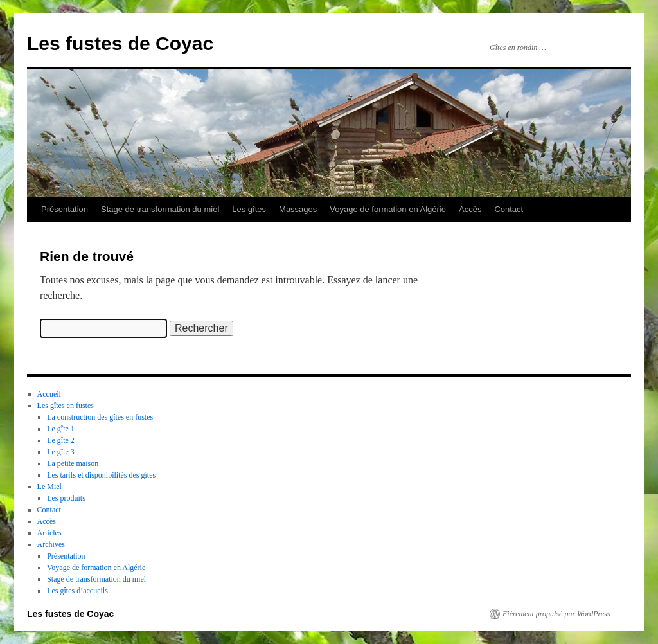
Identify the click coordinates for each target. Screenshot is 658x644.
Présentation (65, 209)
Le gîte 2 (61, 440)
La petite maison (73, 463)
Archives (51, 544)
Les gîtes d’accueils (77, 591)
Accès (470, 209)
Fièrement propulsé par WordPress (556, 614)
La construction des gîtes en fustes (100, 417)
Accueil (49, 394)
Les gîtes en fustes (66, 406)
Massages (298, 209)
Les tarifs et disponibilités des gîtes (101, 475)
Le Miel (49, 487)
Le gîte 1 (61, 429)
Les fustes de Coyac (120, 43)
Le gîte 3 (61, 452)
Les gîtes (249, 209)
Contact (509, 209)
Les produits (66, 498)
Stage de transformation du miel (160, 209)
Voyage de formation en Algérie (388, 209)
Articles (49, 533)
